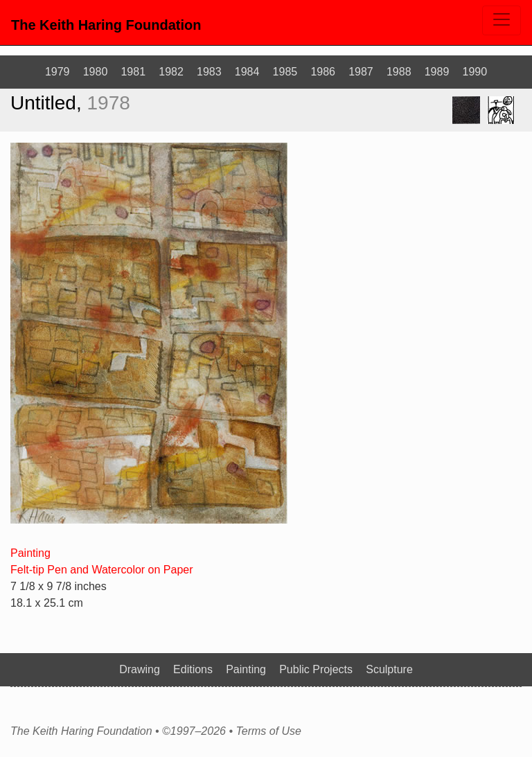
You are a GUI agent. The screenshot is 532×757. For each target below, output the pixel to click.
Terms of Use (268, 731)
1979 (57, 72)
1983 (209, 72)
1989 (437, 72)
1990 (475, 72)
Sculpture (389, 669)
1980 (96, 72)
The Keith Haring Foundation (106, 25)
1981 (133, 72)
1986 (323, 72)
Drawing (140, 669)
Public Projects (316, 669)
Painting (30, 553)
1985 (285, 72)
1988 (399, 72)
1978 (109, 103)
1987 (361, 72)
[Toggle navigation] (502, 20)
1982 (171, 72)
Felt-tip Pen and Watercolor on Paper (102, 570)
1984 (247, 72)
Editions (193, 669)
